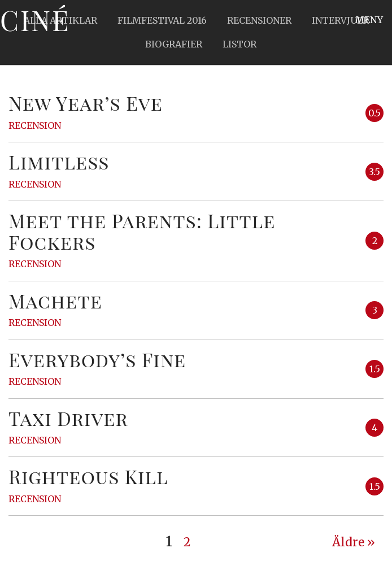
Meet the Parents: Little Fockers (142, 231)
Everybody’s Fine (97, 359)
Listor (239, 44)
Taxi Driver (68, 418)
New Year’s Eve (86, 103)
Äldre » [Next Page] (354, 542)
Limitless (59, 162)
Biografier (174, 44)
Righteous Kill (88, 476)
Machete (55, 301)
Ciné (35, 20)
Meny (369, 20)
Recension (35, 125)
